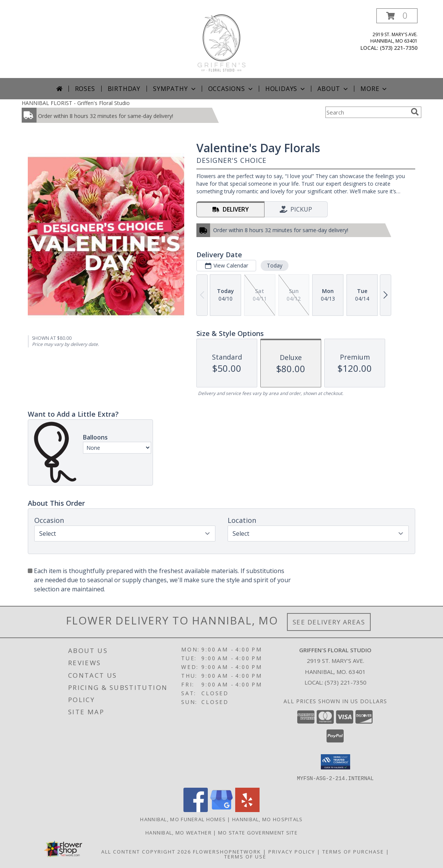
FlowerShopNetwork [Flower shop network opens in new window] (227, 851)
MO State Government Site (258, 832)
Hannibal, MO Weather (178, 832)
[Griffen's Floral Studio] (221, 43)
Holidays (286, 89)
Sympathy (175, 89)
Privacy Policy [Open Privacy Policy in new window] (292, 851)
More (374, 89)
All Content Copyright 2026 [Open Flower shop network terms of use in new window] (146, 851)
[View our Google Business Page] (221, 810)
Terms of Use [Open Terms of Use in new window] (245, 856)
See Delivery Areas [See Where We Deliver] (329, 622)
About (333, 89)
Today (275, 265)
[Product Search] (367, 112)
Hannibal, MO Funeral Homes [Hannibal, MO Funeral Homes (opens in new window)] (183, 819)
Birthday (124, 89)
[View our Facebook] (196, 810)
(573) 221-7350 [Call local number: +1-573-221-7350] (399, 48)
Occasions (231, 89)
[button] (397, 16)
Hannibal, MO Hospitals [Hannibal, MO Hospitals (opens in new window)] (268, 819)
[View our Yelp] (247, 810)
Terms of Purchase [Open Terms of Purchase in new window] (353, 851)
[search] (415, 112)
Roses (85, 89)
